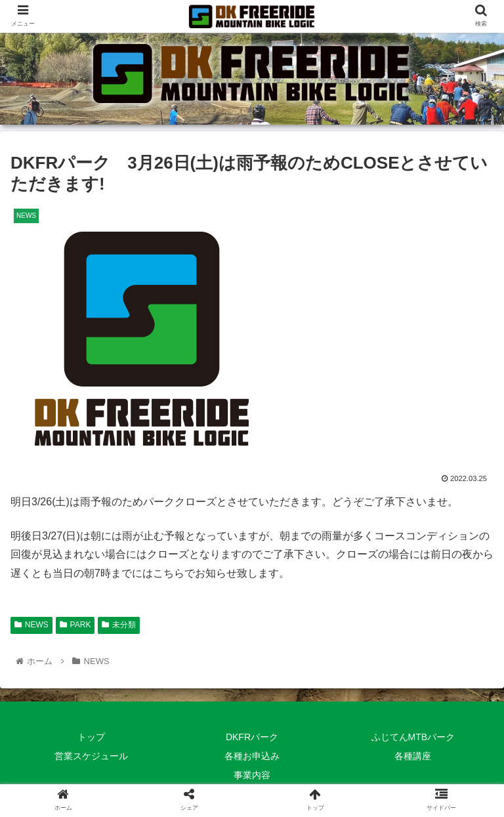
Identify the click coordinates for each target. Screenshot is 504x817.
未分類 (119, 625)
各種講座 (413, 756)
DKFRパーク (252, 737)
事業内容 (252, 775)
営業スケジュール (91, 756)
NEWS (31, 625)
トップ (91, 737)
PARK (75, 625)
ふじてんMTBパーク (413, 737)
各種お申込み (252, 756)
